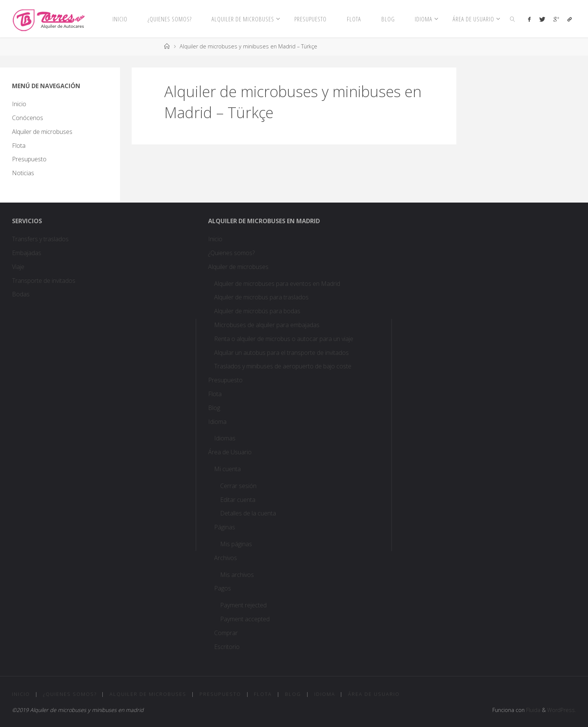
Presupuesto (29, 159)
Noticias (23, 173)
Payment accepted (245, 619)
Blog (214, 408)
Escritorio (227, 647)
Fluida (532, 710)
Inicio (19, 104)
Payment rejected (243, 605)
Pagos (223, 588)
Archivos (226, 558)
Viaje (18, 267)
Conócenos (28, 118)
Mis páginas (236, 544)
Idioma (217, 422)
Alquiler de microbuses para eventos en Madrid (277, 284)
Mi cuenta (227, 469)
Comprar (226, 633)
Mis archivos (237, 575)
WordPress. (562, 710)
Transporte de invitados (44, 281)
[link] (513, 19)
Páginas (225, 527)
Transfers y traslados (41, 239)
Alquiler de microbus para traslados (262, 297)
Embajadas (27, 253)
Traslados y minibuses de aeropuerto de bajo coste (283, 366)
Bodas (21, 294)
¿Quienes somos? (231, 253)
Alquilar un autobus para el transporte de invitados (281, 353)
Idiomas (225, 438)
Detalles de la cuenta (248, 513)
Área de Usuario (230, 452)
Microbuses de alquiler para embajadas (267, 325)
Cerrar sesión (238, 486)
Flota (19, 146)
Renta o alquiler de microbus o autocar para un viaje (284, 339)
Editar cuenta (238, 500)
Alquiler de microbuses (42, 132)
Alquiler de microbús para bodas (257, 311)
